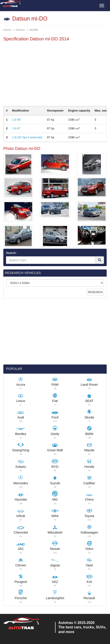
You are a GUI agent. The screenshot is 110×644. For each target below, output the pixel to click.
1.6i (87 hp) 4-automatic (27, 137)
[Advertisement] (55, 75)
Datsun (20, 30)
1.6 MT (16, 120)
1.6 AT (16, 128)
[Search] (100, 260)
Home (7, 30)
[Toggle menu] (102, 6)
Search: (11, 253)
